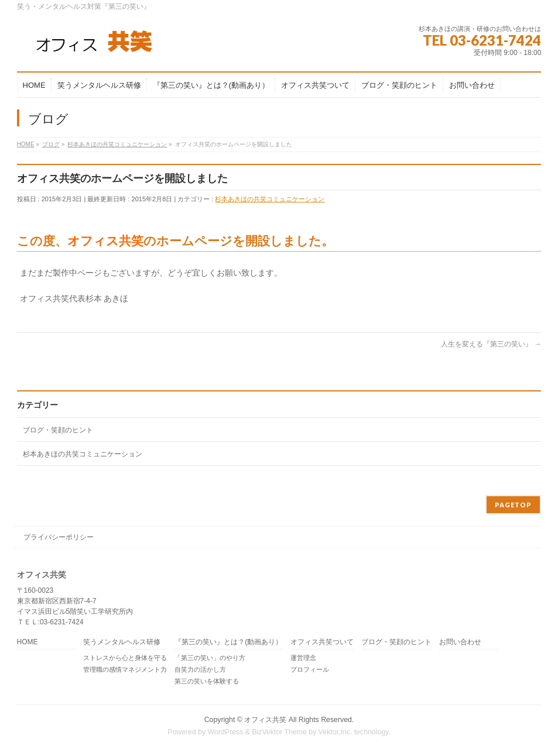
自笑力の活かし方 (200, 669)
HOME (28, 642)
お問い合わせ (460, 642)
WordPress (226, 732)
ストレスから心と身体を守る (125, 658)
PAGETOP (513, 505)
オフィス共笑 (265, 720)
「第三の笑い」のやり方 (210, 658)
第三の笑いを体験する (207, 681)
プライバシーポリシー (59, 537)
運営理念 (303, 658)
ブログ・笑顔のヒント (58, 430)
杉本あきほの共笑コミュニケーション (270, 199)
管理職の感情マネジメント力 (125, 669)
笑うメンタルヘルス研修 (122, 642)
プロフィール (310, 669)
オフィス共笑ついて (322, 642)
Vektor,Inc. (336, 732)
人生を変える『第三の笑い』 (491, 344)
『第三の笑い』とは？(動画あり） (228, 642)
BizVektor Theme (279, 732)
